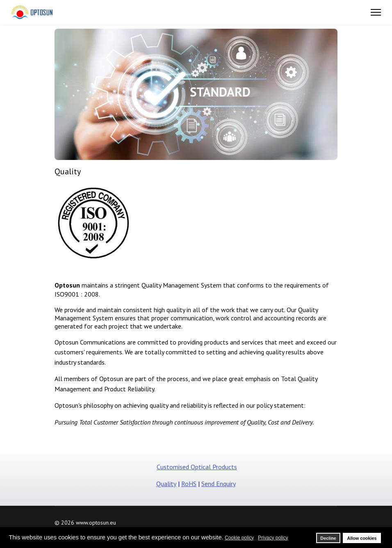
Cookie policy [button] (239, 538)
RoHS (189, 484)
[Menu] (376, 12)
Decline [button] (328, 538)
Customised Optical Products (197, 467)
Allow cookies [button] (362, 538)
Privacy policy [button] (273, 538)
